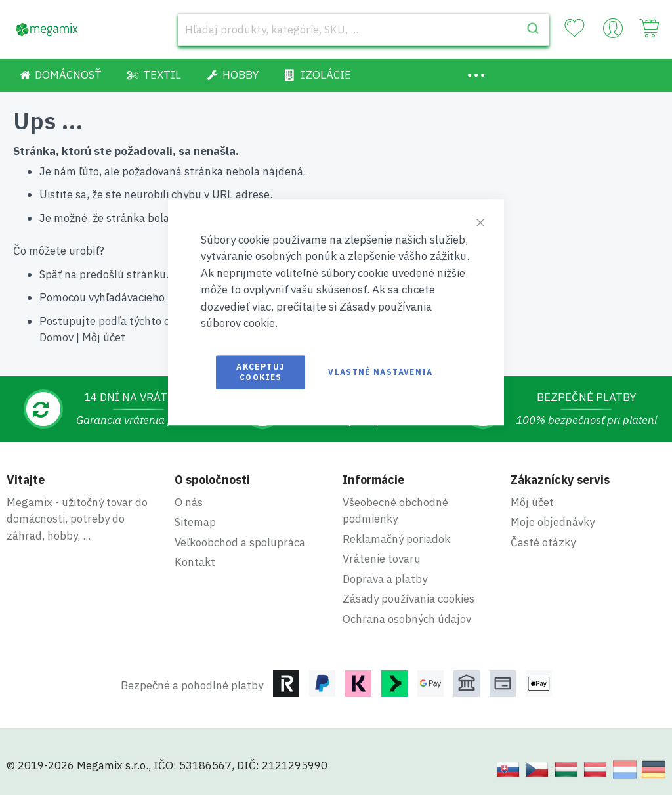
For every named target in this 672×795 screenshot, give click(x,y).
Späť (51, 274)
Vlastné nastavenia (380, 372)
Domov (56, 337)
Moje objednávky (553, 522)
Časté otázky (543, 542)
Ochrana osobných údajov (407, 619)
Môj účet (104, 337)
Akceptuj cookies (261, 372)
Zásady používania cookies (409, 599)
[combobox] (364, 30)
